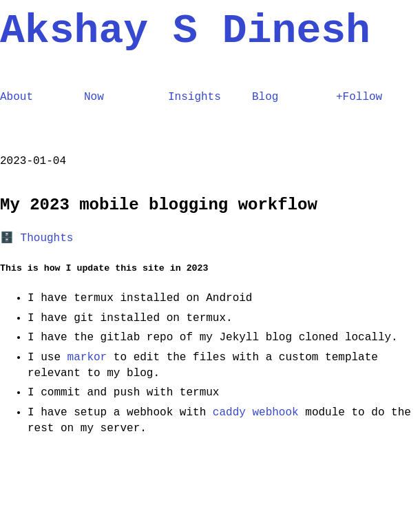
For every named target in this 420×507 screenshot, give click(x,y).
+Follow (359, 97)
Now (94, 97)
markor (87, 358)
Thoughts (47, 238)
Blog (265, 97)
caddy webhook (256, 413)
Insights (195, 97)
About (17, 97)
